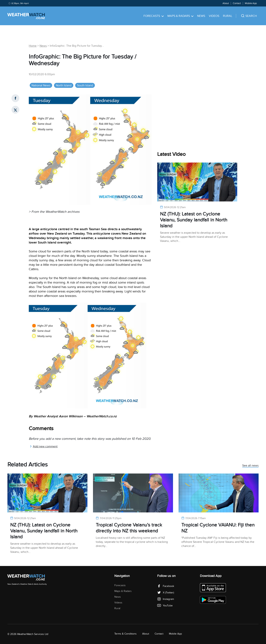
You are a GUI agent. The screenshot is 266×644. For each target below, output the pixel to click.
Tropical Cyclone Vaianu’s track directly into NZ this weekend (129, 528)
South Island (85, 85)
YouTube (165, 606)
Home (33, 46)
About (226, 3)
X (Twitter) (166, 593)
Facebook (166, 586)
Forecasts (154, 16)
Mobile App (251, 3)
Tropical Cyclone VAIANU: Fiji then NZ (218, 528)
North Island (64, 85)
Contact (237, 3)
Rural (228, 16)
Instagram (166, 599)
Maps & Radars (181, 16)
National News (41, 85)
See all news (250, 466)
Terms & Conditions (125, 634)
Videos (214, 16)
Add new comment (44, 446)
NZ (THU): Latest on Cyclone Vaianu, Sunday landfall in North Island (194, 220)
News (201, 16)
